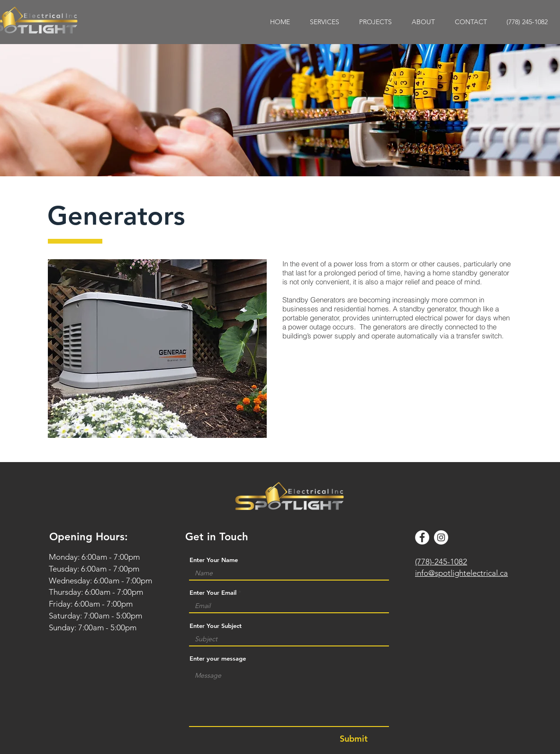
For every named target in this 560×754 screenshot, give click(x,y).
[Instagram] (441, 537)
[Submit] (354, 739)
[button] (325, 22)
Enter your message (218, 659)
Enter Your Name (214, 560)
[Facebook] (422, 537)
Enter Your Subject (216, 626)
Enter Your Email (213, 593)
